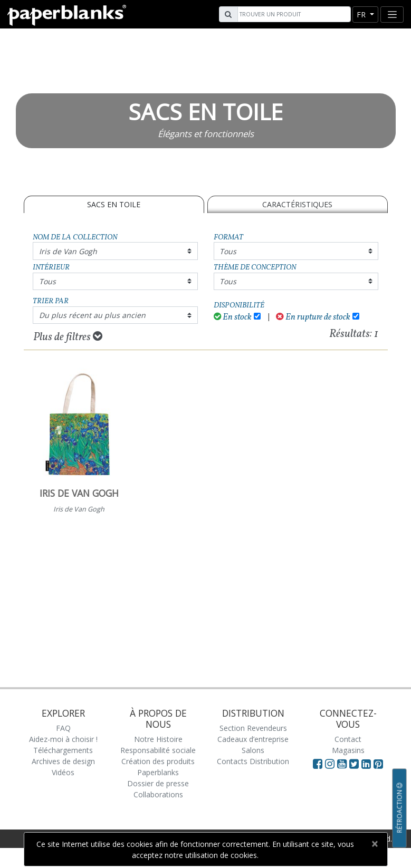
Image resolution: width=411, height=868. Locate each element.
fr (362, 15)
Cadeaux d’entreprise (253, 739)
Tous (228, 251)
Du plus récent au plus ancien (92, 315)
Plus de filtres (68, 337)
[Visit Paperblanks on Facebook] (318, 764)
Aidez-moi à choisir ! (63, 739)
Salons (253, 750)
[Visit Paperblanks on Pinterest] (378, 764)
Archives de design (63, 761)
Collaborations (158, 794)
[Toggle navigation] (392, 15)
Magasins (348, 750)
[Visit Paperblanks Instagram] (330, 764)
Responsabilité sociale (158, 750)
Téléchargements (63, 750)
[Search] (293, 14)
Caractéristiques (297, 204)
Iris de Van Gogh (68, 251)
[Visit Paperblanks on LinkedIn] (367, 764)
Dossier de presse (158, 783)
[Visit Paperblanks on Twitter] (355, 764)
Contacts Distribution (253, 761)
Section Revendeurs (253, 728)
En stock (233, 317)
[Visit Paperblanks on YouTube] (343, 764)
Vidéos (63, 772)
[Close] (375, 844)
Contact (348, 739)
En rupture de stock (313, 317)
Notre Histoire (158, 739)
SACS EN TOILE (114, 204)
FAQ (63, 728)
